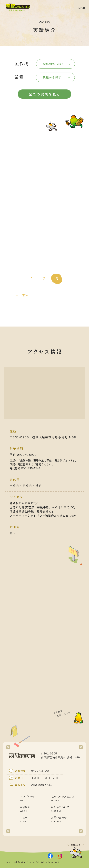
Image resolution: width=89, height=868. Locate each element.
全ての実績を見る (44, 94)
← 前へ (22, 295)
